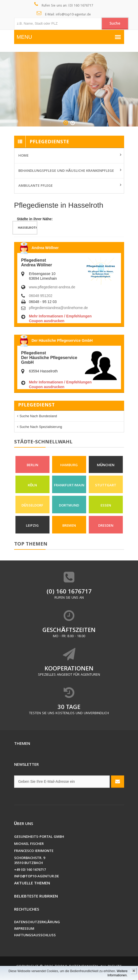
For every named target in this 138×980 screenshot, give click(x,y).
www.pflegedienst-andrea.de (52, 287)
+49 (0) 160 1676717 (30, 870)
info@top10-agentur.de (37, 877)
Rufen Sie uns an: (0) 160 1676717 (64, 5)
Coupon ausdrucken (47, 321)
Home (23, 156)
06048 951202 (41, 296)
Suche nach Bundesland (38, 416)
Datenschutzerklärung (37, 923)
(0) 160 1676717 (69, 592)
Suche (115, 24)
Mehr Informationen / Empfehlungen (60, 316)
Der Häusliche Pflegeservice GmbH (62, 340)
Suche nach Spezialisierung (41, 427)
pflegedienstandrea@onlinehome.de (59, 308)
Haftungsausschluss (35, 936)
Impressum (24, 929)
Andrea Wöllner (45, 248)
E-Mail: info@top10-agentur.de (64, 14)
